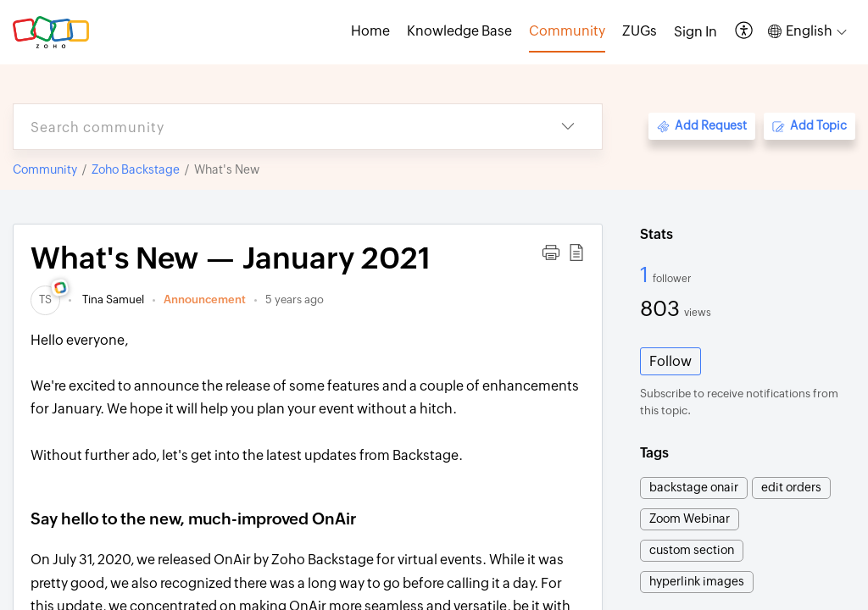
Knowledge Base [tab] (459, 31)
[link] (45, 299)
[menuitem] (696, 32)
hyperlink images (697, 581)
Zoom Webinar (690, 518)
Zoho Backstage (136, 169)
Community (45, 169)
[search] (274, 127)
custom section (692, 550)
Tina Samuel (112, 299)
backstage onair (694, 487)
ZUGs (640, 31)
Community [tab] (567, 31)
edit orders (791, 487)
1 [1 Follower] (646, 274)
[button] (745, 32)
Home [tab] (370, 31)
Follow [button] (670, 361)
